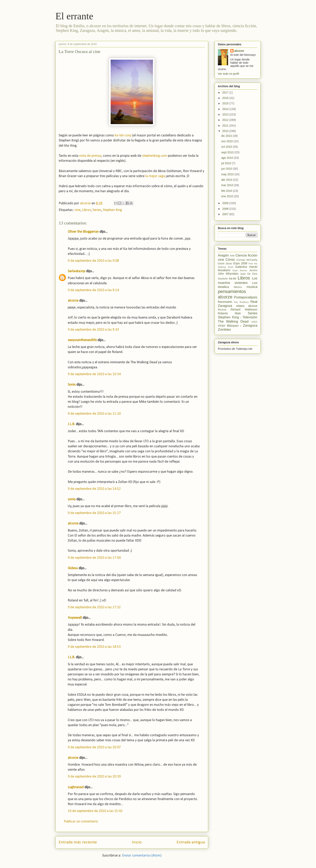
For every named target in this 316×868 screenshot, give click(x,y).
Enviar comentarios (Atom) (142, 856)
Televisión (250, 317)
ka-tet (233, 278)
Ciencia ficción (246, 255)
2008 (226, 209)
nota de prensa (90, 156)
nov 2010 (228, 141)
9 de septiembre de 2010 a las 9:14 (93, 290)
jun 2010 (227, 169)
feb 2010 (227, 191)
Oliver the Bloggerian (83, 232)
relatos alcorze (247, 306)
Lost (255, 283)
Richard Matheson (244, 309)
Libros (86, 210)
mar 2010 (228, 185)
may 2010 (228, 174)
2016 (226, 98)
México (238, 287)
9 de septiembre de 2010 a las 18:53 (94, 647)
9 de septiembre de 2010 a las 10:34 (94, 374)
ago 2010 (228, 158)
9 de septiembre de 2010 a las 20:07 (94, 747)
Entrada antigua (191, 842)
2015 (226, 103)
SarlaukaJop (76, 271)
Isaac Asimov (240, 270)
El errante (74, 16)
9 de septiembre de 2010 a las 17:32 (94, 607)
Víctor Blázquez (228, 326)
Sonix (72, 385)
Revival (222, 310)
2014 (226, 109)
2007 (226, 214)
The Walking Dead (233, 321)
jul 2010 (227, 163)
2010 (226, 131)
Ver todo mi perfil (228, 74)
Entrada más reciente (78, 842)
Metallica (223, 287)
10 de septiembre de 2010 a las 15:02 (95, 811)
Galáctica (241, 267)
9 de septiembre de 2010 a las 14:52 (94, 489)
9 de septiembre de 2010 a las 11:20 (94, 414)
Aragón (223, 255)
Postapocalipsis (246, 297)
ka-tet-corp (123, 135)
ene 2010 (228, 196)
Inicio (137, 842)
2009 (226, 203)
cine (77, 210)
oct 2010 (227, 147)
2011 (226, 126)
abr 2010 (227, 180)
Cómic (230, 260)
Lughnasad (76, 787)
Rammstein (225, 302)
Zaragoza (250, 325)
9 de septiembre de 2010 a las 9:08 (93, 261)
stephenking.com (155, 156)
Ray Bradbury (241, 302)
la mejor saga (155, 176)
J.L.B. (71, 424)
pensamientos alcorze (232, 294)
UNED (254, 322)
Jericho (253, 270)
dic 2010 (227, 136)
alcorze (73, 301)
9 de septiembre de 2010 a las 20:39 (94, 777)
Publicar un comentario (81, 822)
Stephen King (112, 210)
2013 (226, 114)
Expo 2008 (240, 263)
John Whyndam (228, 274)
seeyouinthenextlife (82, 340)
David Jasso (225, 264)
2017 (226, 92)
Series (97, 210)
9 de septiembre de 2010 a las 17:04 (94, 558)
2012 (226, 120)
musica (252, 287)
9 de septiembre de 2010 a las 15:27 (94, 513)
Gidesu (73, 568)
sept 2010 (228, 152)
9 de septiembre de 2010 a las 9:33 (93, 330)
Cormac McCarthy (247, 260)
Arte (232, 256)
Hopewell (75, 618)
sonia (72, 499)
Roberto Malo (229, 313)
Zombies (224, 330)
